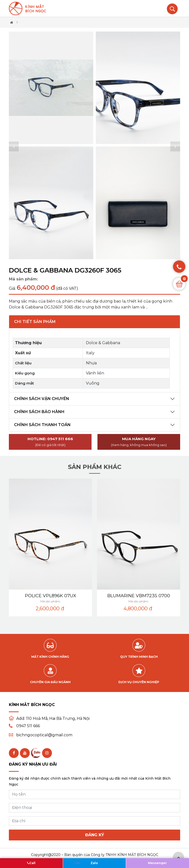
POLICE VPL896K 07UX (51, 596)
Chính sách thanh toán (42, 425)
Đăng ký (95, 835)
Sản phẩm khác (95, 467)
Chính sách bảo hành (39, 412)
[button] (14, 146)
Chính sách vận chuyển (42, 399)
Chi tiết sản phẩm (35, 322)
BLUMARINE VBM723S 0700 (139, 596)
